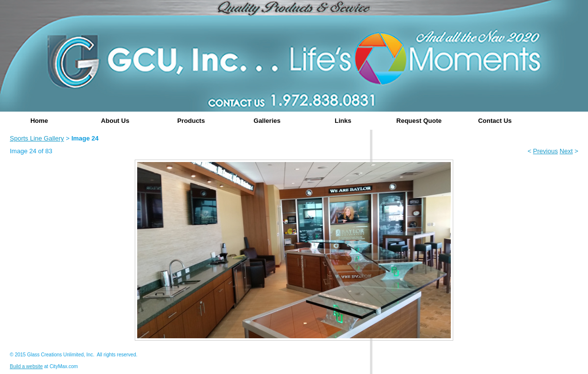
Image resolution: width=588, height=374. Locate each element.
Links (343, 121)
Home (39, 121)
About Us (115, 121)
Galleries (267, 121)
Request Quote (419, 121)
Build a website (26, 366)
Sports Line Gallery (37, 138)
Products (191, 121)
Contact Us (495, 121)
